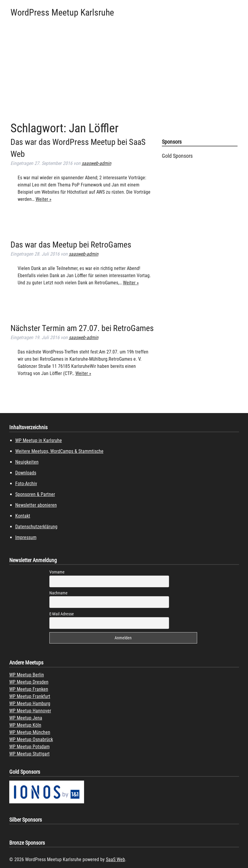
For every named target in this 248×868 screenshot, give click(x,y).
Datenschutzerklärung (36, 527)
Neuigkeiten (27, 462)
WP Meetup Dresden (29, 682)
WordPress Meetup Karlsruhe (62, 12)
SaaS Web (115, 859)
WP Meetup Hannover (30, 711)
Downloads (26, 473)
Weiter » (44, 199)
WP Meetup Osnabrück (31, 739)
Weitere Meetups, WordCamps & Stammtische (59, 451)
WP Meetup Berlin (27, 675)
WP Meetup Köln (25, 725)
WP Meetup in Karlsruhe (39, 440)
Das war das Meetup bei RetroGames (71, 245)
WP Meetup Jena (26, 718)
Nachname (58, 593)
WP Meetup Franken (29, 689)
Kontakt (23, 516)
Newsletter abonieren (36, 505)
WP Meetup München (30, 732)
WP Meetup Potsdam (29, 747)
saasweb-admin (96, 163)
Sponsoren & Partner (35, 494)
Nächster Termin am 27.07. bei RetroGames (82, 328)
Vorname (57, 572)
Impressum (26, 537)
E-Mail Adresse (62, 614)
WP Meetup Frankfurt (30, 696)
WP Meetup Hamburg (30, 704)
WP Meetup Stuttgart (29, 754)
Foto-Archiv (26, 484)
